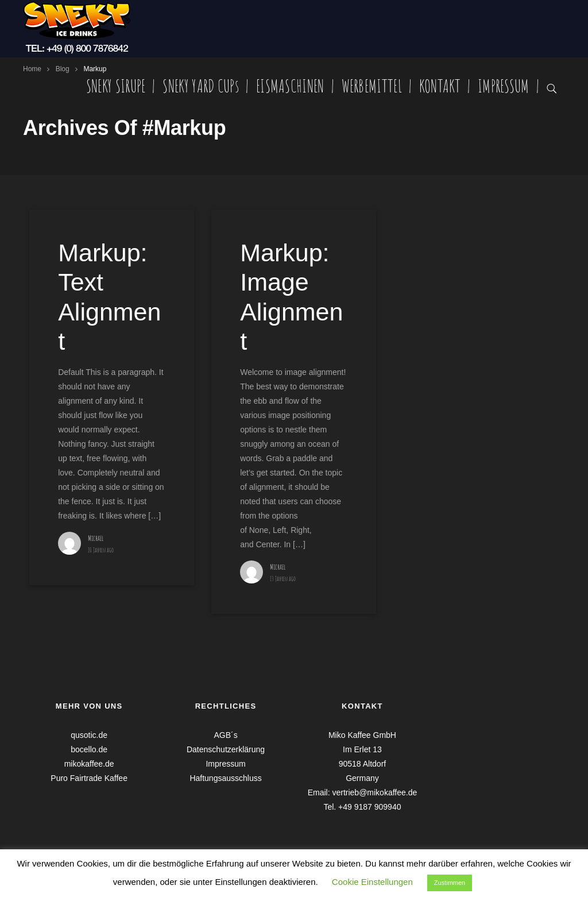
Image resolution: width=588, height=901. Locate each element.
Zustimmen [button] (450, 883)
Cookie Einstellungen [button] (372, 882)
